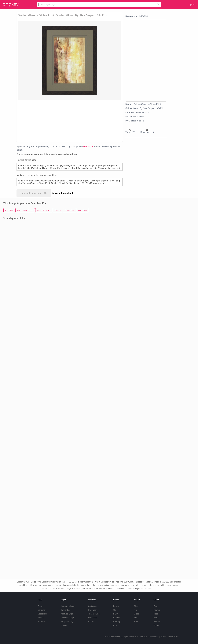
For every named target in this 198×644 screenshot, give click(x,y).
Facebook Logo (68, 618)
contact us (88, 147)
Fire (136, 610)
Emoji (156, 606)
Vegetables (43, 614)
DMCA (163, 637)
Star (136, 618)
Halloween (93, 610)
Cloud (136, 606)
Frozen (116, 606)
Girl (115, 610)
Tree (136, 621)
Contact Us (154, 637)
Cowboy (117, 621)
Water (156, 618)
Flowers (157, 610)
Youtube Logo (67, 614)
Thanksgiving (94, 614)
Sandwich (42, 610)
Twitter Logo (66, 610)
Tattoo (156, 625)
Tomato (41, 618)
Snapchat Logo (68, 621)
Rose (156, 614)
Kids (115, 625)
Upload (192, 4)
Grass (136, 614)
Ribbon (156, 621)
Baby (116, 614)
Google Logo (67, 625)
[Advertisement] (50, 121)
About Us (143, 637)
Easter (91, 621)
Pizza (40, 606)
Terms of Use (173, 637)
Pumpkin (42, 621)
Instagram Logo (68, 606)
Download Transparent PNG (34, 193)
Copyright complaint (62, 193)
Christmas (92, 606)
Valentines (93, 618)
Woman (117, 618)
